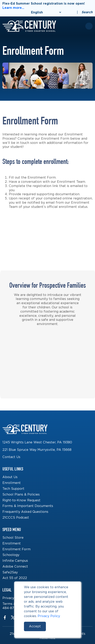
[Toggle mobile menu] (89, 26)
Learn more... (13, 8)
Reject (60, 626)
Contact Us (11, 457)
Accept (35, 626)
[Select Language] (46, 12)
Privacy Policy (49, 616)
